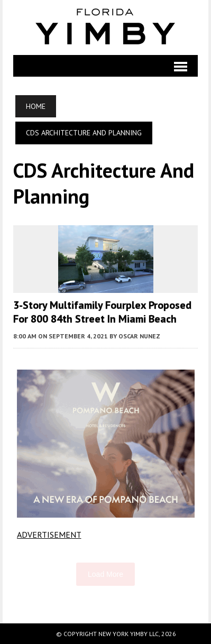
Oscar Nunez (139, 336)
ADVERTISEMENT (49, 535)
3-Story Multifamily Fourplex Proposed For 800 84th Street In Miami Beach (102, 312)
